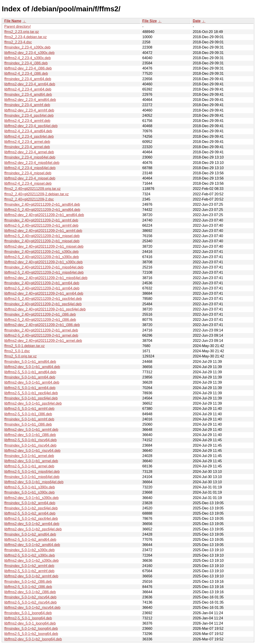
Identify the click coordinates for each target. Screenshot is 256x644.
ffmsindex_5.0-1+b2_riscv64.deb (30, 597)
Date (197, 21)
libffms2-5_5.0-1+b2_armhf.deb (29, 571)
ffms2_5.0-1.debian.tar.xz (24, 346)
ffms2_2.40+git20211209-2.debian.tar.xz (37, 194)
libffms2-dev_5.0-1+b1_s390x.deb (31, 498)
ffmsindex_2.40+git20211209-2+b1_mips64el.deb (44, 267)
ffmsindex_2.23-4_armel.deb (27, 147)
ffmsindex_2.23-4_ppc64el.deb (29, 115)
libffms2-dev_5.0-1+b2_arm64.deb (32, 524)
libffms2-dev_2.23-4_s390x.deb (29, 53)
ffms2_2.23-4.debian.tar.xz (25, 37)
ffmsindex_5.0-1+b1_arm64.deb (30, 377)
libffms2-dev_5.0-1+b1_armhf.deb (31, 430)
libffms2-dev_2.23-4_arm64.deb (30, 84)
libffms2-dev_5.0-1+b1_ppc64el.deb (33, 403)
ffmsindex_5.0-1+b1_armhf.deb (29, 419)
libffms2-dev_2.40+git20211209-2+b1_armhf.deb (43, 231)
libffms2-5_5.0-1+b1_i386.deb (28, 414)
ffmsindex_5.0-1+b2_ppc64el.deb (31, 508)
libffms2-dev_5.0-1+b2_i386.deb (30, 592)
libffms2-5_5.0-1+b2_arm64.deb (30, 513)
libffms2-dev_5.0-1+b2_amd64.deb (32, 545)
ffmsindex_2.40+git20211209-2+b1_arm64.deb (42, 283)
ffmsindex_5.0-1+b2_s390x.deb (29, 550)
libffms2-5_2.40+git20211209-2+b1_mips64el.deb (44, 272)
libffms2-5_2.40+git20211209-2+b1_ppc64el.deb (43, 299)
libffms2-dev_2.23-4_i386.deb (28, 68)
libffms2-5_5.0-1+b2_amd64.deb (30, 540)
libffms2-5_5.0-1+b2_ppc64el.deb (31, 519)
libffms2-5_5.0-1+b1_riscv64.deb (30, 440)
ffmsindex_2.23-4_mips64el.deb (30, 157)
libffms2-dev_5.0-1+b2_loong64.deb (33, 639)
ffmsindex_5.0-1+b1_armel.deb (29, 456)
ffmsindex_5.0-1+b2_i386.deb (28, 582)
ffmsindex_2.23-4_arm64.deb (28, 79)
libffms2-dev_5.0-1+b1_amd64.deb (32, 367)
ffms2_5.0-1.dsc (17, 351)
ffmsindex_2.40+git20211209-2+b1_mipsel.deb (42, 241)
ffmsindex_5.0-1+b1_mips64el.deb (32, 477)
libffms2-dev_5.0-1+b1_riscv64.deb (32, 451)
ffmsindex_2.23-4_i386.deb (26, 63)
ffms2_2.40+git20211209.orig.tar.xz (32, 189)
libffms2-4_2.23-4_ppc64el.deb (29, 136)
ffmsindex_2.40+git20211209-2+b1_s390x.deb (41, 252)
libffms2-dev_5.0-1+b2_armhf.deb (31, 576)
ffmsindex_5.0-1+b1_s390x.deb (29, 492)
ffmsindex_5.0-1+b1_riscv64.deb (30, 445)
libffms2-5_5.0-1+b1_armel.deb (29, 466)
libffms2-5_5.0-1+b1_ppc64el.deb (31, 393)
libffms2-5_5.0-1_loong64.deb (28, 618)
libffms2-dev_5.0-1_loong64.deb (30, 623)
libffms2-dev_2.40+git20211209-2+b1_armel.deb (43, 341)
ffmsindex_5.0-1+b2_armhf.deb (29, 566)
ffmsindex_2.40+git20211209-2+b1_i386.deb (40, 314)
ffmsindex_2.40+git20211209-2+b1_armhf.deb (41, 220)
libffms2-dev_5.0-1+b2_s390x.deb (31, 561)
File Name (13, 21)
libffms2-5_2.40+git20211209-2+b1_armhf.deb (41, 225)
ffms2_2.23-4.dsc (18, 42)
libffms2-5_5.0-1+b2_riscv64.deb (30, 602)
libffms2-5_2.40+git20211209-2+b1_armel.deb (41, 335)
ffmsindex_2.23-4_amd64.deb (28, 94)
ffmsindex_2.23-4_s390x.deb (27, 47)
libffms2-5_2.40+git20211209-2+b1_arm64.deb (42, 288)
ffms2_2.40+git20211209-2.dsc (29, 199)
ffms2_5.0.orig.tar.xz (21, 356)
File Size (150, 21)
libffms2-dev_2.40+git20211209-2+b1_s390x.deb (43, 262)
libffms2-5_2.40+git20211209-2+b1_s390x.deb (42, 257)
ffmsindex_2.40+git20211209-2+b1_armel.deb (41, 330)
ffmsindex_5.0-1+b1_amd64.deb (30, 362)
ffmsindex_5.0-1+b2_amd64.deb (30, 534)
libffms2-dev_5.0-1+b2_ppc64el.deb (33, 529)
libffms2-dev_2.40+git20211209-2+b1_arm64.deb (44, 293)
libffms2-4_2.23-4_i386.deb (26, 73)
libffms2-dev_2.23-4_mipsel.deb (30, 178)
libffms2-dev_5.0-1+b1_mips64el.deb (34, 482)
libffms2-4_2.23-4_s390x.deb (27, 58)
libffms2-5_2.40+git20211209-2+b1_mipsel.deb (42, 236)
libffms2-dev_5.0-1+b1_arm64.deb (32, 382)
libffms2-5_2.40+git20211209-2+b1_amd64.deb (42, 210)
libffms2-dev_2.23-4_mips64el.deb (32, 163)
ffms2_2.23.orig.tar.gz (22, 32)
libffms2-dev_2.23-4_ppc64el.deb (31, 126)
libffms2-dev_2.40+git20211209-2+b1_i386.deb (42, 325)
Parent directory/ (17, 27)
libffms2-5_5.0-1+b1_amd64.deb (30, 372)
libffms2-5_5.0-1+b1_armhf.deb (29, 409)
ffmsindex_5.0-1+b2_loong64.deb (31, 629)
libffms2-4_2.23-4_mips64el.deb (30, 168)
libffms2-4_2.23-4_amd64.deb (28, 131)
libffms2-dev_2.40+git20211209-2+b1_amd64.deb (44, 215)
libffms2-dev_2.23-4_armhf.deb (29, 110)
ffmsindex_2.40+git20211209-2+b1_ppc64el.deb (43, 304)
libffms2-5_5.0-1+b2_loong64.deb (31, 634)
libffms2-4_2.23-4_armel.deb (27, 142)
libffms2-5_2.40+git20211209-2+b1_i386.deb (40, 320)
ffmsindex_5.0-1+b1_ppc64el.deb (31, 398)
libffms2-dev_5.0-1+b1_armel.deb (31, 461)
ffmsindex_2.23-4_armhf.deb (27, 105)
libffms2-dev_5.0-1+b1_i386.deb (30, 435)
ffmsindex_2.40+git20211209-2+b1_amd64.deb (42, 204)
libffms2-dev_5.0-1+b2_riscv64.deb (32, 608)
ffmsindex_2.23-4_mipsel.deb (28, 173)
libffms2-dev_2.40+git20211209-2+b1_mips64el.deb (46, 278)
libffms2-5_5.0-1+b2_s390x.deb (30, 555)
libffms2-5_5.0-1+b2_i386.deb (28, 587)
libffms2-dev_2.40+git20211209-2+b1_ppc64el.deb (45, 309)
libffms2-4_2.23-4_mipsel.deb (28, 183)
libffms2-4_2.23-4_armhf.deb (27, 121)
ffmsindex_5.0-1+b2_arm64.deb (30, 503)
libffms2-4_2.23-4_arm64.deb (28, 89)
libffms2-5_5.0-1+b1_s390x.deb (30, 487)
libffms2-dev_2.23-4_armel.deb (29, 152)
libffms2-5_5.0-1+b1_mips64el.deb (32, 472)
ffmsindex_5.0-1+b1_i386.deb (28, 424)
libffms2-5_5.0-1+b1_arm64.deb (30, 388)
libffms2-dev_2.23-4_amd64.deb (30, 100)
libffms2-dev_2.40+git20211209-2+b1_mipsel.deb (44, 246)
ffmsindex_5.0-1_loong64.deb (28, 613)
